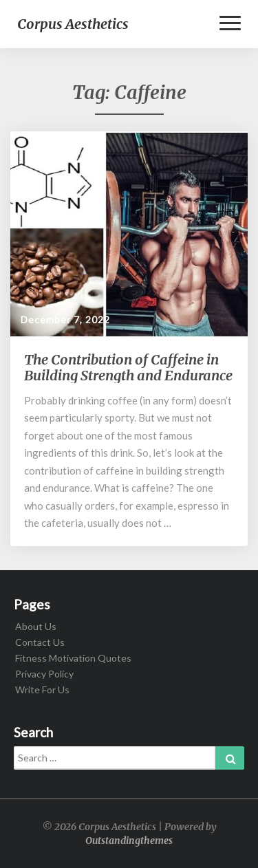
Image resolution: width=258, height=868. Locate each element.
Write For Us (42, 690)
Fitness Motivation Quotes (73, 658)
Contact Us (40, 642)
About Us (36, 626)
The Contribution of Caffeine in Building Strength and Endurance (128, 367)
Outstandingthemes (129, 840)
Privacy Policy (44, 674)
